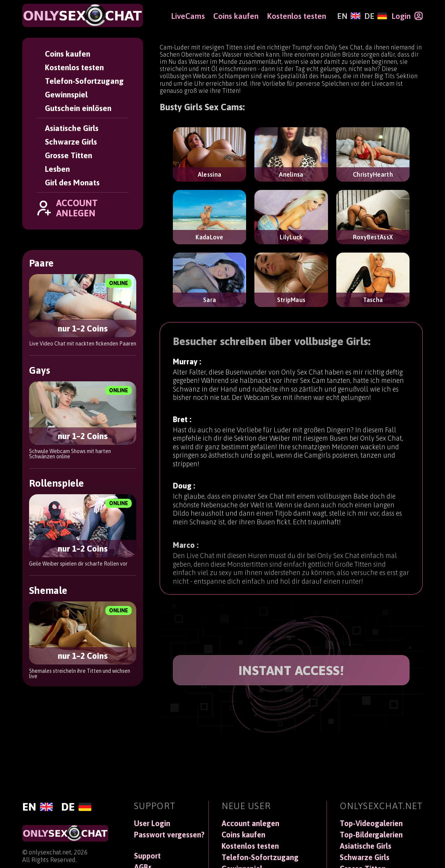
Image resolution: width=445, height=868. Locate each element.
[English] (349, 16)
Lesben (57, 169)
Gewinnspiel (66, 94)
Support (147, 856)
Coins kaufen (68, 54)
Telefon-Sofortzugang (84, 81)
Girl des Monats (72, 182)
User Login (152, 823)
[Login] (407, 16)
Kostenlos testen (74, 67)
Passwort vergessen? (169, 835)
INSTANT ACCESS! (291, 670)
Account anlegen (250, 823)
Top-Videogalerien (371, 823)
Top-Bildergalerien (371, 835)
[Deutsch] (376, 16)
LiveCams (188, 16)
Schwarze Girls (71, 142)
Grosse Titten (69, 155)
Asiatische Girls (72, 128)
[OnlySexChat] (83, 15)
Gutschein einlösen (78, 108)
